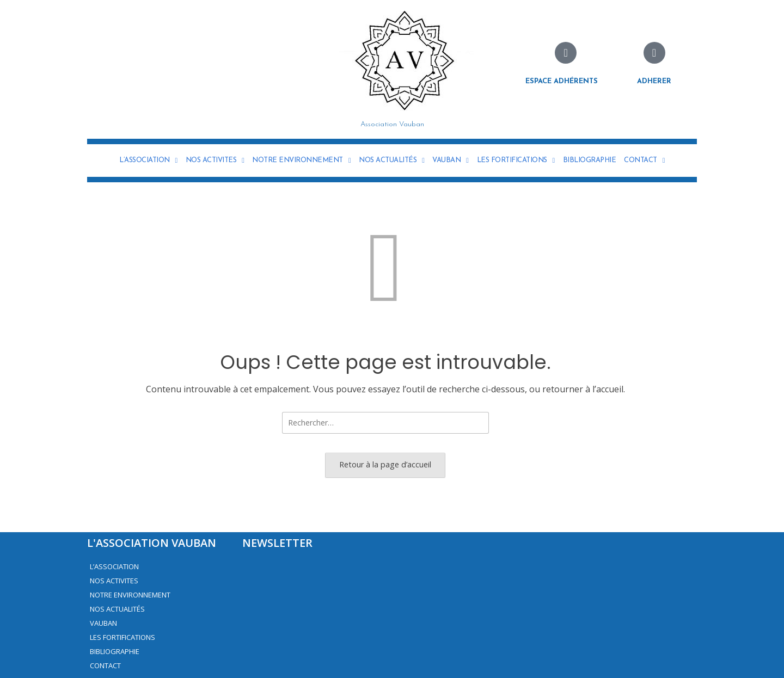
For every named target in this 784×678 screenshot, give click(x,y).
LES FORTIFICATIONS (516, 161)
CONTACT (644, 161)
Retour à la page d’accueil (385, 464)
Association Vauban (392, 124)
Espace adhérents (562, 81)
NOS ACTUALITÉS (391, 161)
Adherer (654, 81)
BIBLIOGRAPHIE (590, 160)
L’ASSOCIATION (148, 161)
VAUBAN (450, 161)
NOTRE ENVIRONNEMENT (301, 161)
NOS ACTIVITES (215, 161)
